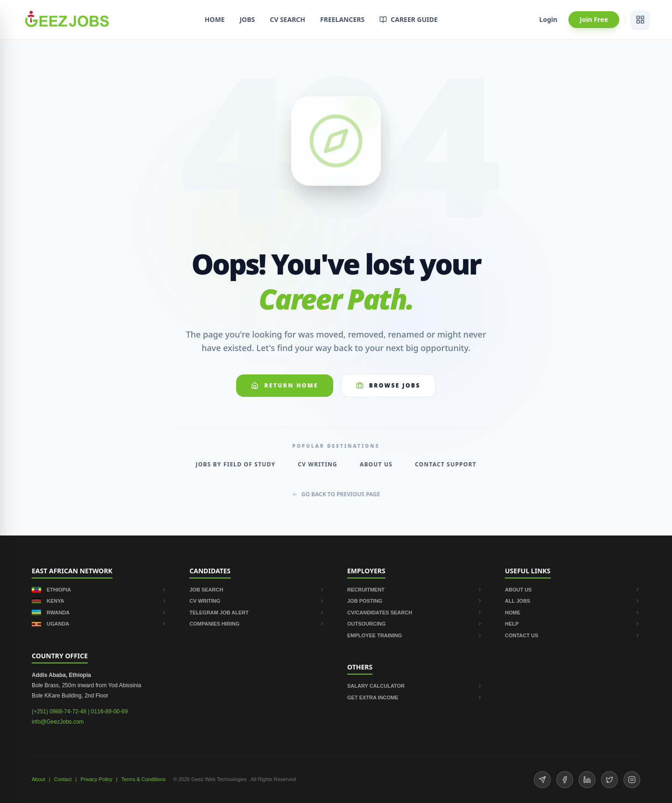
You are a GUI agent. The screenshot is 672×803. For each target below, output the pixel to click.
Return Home (285, 385)
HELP (573, 624)
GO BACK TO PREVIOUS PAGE (336, 494)
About (38, 779)
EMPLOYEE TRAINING (415, 635)
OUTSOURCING (415, 624)
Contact (63, 779)
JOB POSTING (415, 601)
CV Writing (318, 465)
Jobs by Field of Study (235, 465)
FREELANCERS (342, 19)
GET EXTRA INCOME (415, 697)
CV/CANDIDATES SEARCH (415, 613)
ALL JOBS (573, 601)
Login (549, 19)
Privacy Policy (96, 779)
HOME (215, 19)
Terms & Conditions (143, 779)
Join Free (594, 19)
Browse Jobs (388, 385)
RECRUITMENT (415, 590)
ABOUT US (573, 590)
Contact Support (446, 465)
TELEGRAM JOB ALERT (257, 613)
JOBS (247, 19)
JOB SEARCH (257, 590)
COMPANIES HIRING (257, 624)
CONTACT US (573, 635)
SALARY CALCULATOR (415, 686)
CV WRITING (257, 601)
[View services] (640, 20)
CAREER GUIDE (409, 19)
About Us (376, 465)
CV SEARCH (287, 19)
